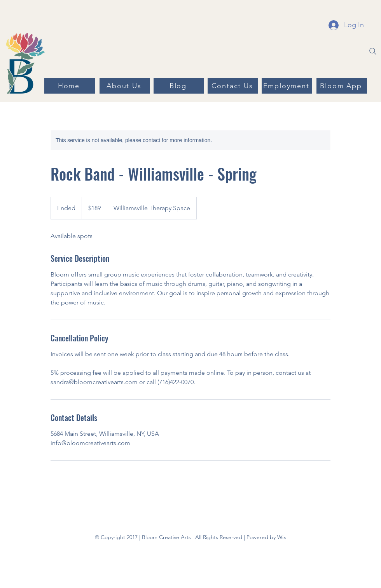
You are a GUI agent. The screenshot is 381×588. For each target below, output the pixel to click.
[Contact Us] (233, 86)
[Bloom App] (342, 86)
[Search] (373, 51)
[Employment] (287, 86)
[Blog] (179, 86)
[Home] (70, 86)
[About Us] (125, 86)
